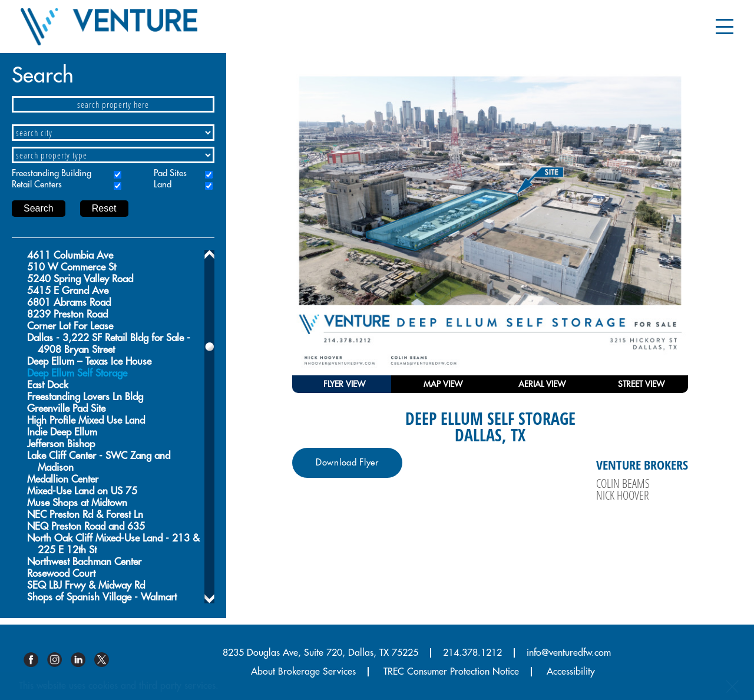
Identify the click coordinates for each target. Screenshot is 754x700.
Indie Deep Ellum (62, 432)
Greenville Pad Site (66, 409)
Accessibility (571, 672)
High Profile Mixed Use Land (86, 420)
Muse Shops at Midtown (77, 503)
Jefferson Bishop (61, 444)
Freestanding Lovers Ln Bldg (85, 397)
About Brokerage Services (303, 672)
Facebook (35, 660)
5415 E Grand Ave (68, 291)
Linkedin (82, 660)
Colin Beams (623, 483)
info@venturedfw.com (569, 653)
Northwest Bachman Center (84, 562)
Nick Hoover (623, 495)
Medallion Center (63, 479)
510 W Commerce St (72, 267)
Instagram (59, 660)
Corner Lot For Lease (70, 326)
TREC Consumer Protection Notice (451, 672)
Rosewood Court (61, 574)
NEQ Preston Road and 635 (86, 526)
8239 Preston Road (67, 314)
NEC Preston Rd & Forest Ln (85, 515)
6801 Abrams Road (69, 303)
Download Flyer (347, 463)
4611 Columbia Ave (70, 255)
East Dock (48, 385)
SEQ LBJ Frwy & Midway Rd (86, 585)
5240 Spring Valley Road (80, 279)
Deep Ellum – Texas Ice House (89, 361)
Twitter (106, 660)
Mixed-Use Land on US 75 (82, 491)
